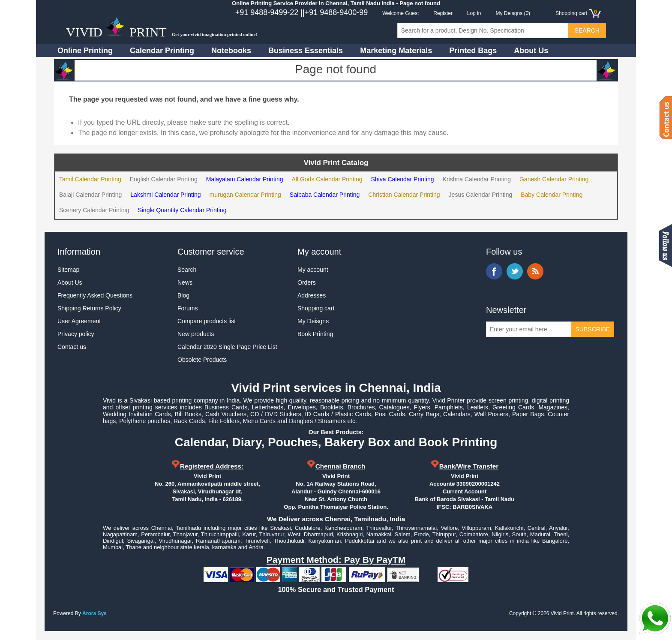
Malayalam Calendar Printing (245, 179)
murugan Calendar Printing (245, 195)
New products (196, 334)
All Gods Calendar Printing (327, 179)
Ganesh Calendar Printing (554, 179)
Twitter (515, 271)
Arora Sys (94, 613)
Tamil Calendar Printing (90, 179)
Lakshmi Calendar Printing (165, 195)
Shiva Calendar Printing (402, 179)
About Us (531, 51)
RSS (535, 271)
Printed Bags (473, 51)
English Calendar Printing (164, 179)
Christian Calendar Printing (404, 195)
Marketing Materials (396, 51)
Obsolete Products (202, 360)
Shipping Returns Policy (89, 308)
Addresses (312, 295)
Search (187, 270)
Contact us (72, 347)
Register (443, 13)
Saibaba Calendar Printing (325, 195)
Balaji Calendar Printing (90, 195)
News (185, 282)
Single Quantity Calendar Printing (182, 210)
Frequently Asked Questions (95, 295)
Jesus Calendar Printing (481, 195)
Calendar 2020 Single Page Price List (227, 347)
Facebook (494, 271)
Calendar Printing (162, 51)
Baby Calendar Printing (552, 195)
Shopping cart (316, 308)
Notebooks (231, 51)
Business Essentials (306, 51)
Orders (307, 282)
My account (313, 270)
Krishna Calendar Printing (477, 179)
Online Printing (85, 51)
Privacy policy (76, 334)
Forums (187, 308)
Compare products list (207, 321)
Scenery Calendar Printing (94, 210)
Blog (183, 295)
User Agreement (79, 321)
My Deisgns (313, 321)
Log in (474, 13)
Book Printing (315, 334)
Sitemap (68, 270)
